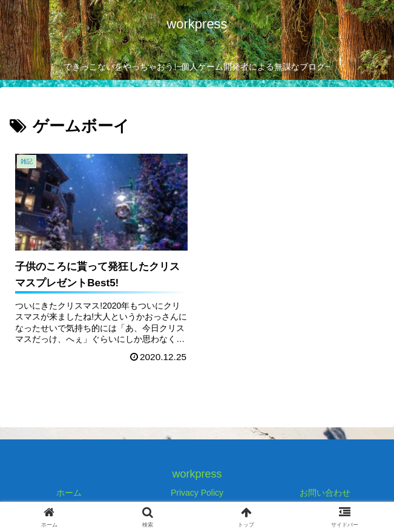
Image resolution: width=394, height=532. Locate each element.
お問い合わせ (325, 493)
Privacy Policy (197, 493)
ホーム (69, 493)
